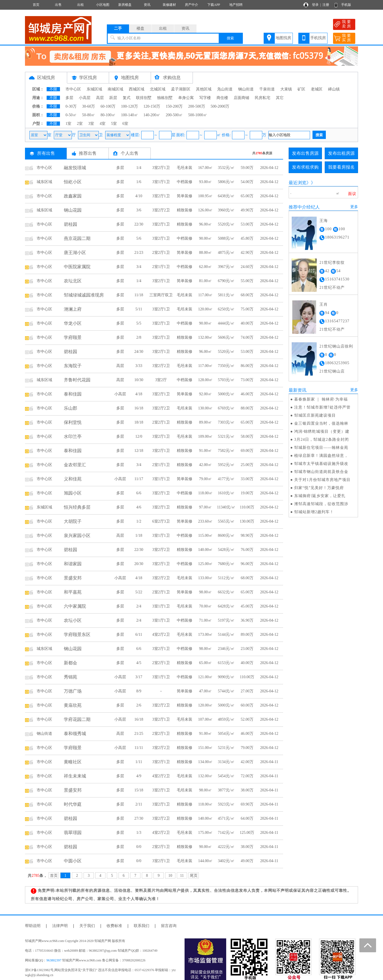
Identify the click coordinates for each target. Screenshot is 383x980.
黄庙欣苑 (73, 705)
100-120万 (129, 106)
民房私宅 (263, 98)
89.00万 (247, 635)
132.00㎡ (206, 337)
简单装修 (185, 196)
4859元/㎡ (226, 719)
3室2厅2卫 (161, 210)
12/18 (139, 451)
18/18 (139, 422)
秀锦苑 (70, 677)
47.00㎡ (205, 691)
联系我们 (142, 926)
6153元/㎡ (226, 663)
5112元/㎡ (226, 578)
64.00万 (247, 818)
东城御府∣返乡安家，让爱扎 (320, 496)
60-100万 (108, 106)
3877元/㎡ (226, 790)
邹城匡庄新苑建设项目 (315, 415)
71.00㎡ (205, 620)
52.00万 (247, 719)
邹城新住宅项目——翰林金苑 (321, 448)
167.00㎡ (206, 168)
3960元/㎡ (226, 210)
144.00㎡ (206, 861)
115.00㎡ (205, 535)
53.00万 (247, 224)
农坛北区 (73, 281)
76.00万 (247, 550)
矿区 (301, 89)
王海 (324, 221)
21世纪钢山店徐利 (336, 346)
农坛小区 (73, 620)
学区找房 (88, 78)
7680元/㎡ (226, 564)
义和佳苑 (73, 479)
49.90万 (247, 210)
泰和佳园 (73, 394)
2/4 (139, 606)
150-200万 (174, 106)
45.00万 (247, 606)
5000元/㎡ (226, 394)
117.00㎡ (205, 295)
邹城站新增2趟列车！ (314, 512)
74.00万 (247, 337)
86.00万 (247, 366)
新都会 (70, 663)
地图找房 (283, 38)
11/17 (139, 479)
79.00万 (247, 748)
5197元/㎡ (226, 620)
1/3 (139, 833)
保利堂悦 (73, 422)
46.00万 (247, 394)
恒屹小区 (73, 182)
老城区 (317, 89)
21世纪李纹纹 (332, 263)
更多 (354, 207)
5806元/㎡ (226, 182)
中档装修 (185, 182)
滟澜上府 (73, 309)
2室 (80, 124)
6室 (125, 124)
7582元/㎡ (226, 451)
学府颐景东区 (77, 635)
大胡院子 (73, 521)
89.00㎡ (205, 422)
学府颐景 (73, 337)
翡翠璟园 (73, 833)
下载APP (214, 5)
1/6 (139, 182)
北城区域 (158, 89)
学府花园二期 (77, 719)
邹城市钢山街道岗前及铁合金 (321, 472)
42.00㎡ (205, 465)
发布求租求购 (305, 167)
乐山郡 (70, 408)
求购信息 (172, 78)
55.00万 (247, 281)
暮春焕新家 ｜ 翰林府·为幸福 (321, 399)
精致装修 (185, 210)
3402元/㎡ (226, 861)
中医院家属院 (77, 267)
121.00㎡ (206, 677)
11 (182, 876)
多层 (69, 98)
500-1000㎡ (198, 115)
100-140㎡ (129, 115)
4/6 (139, 507)
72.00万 (247, 776)
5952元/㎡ (226, 465)
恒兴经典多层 (77, 507)
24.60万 (247, 267)
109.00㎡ (206, 436)
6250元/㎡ (226, 309)
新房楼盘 (125, 5)
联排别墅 (144, 98)
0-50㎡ (71, 115)
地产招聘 (236, 5)
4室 (103, 124)
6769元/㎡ (226, 408)
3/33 (139, 366)
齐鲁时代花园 (77, 380)
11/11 (139, 748)
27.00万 (247, 691)
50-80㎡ (89, 115)
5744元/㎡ (226, 691)
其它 (280, 98)
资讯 (147, 5)
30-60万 (89, 106)
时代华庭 (73, 804)
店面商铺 (241, 98)
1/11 (139, 762)
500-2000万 (220, 106)
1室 (68, 124)
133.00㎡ (206, 578)
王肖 (324, 304)
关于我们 (87, 926)
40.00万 (247, 323)
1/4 (139, 168)
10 (170, 876)
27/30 (139, 818)
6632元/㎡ (226, 592)
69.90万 (247, 804)
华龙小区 (73, 323)
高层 (100, 98)
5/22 (139, 592)
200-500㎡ (174, 115)
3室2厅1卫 (161, 168)
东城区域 (94, 89)
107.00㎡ (206, 719)
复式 (127, 98)
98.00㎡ (205, 592)
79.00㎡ (205, 479)
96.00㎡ (205, 224)
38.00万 (247, 790)
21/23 (139, 253)
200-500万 (197, 106)
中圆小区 (73, 861)
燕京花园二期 (77, 238)
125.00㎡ (206, 564)
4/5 (139, 663)
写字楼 (205, 98)
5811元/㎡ (226, 295)
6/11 (139, 635)
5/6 (139, 238)
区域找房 (46, 78)
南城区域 (115, 89)
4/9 (139, 776)
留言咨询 (169, 926)
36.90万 (247, 620)
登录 (315, 5)
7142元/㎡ (226, 833)
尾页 (194, 876)
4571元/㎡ (226, 818)
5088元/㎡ (226, 238)
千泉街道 (267, 89)
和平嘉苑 (73, 592)
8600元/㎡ (226, 535)
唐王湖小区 (75, 253)
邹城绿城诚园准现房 (84, 295)
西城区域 (137, 89)
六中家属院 (75, 606)
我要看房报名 (341, 167)
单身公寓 (186, 98)
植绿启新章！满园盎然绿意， (321, 456)
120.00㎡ (206, 309)
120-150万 (152, 106)
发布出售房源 (305, 153)
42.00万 (247, 762)
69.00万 (247, 451)
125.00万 (247, 833)
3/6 (139, 210)
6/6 (139, 493)
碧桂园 (70, 224)
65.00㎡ (205, 663)
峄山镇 (334, 89)
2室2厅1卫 (161, 253)
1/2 (139, 521)
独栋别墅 (165, 98)
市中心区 (73, 89)
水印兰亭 (73, 436)
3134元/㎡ (226, 762)
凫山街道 (225, 89)
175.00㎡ (206, 833)
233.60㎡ (206, 521)
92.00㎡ (205, 394)
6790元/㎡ (226, 281)
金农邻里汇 (75, 465)
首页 (36, 5)
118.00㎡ (205, 493)
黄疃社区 (73, 762)
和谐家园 (73, 564)
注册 (326, 5)
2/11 (139, 804)
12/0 (139, 436)
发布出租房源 (341, 153)
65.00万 (247, 196)
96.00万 (247, 564)
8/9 (139, 691)
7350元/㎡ (226, 366)
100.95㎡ (206, 196)
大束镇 (286, 89)
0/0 (139, 847)
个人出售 (130, 153)
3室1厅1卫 (161, 182)
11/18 (139, 295)
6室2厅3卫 (161, 521)
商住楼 (222, 98)
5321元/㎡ (226, 436)
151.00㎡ (206, 748)
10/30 (139, 380)
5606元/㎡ (226, 337)
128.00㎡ (206, 380)
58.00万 (247, 436)
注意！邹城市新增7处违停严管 (322, 407)
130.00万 (247, 521)
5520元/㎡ (226, 224)
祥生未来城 (75, 776)
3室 (91, 124)
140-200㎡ (152, 115)
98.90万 (247, 535)
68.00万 (247, 295)
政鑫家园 (73, 196)
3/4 (139, 267)
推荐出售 (88, 153)
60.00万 (247, 705)
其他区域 (204, 89)
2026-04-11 (269, 762)
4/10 (139, 196)
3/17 (139, 677)
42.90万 (247, 253)
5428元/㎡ (226, 550)
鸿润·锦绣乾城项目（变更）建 (322, 431)
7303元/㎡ (226, 422)
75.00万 (247, 309)
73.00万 (247, 380)
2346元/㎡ (226, 649)
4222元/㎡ (226, 847)
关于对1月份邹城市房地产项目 (322, 480)
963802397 (54, 960)
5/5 (139, 323)
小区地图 (103, 5)
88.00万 (247, 408)
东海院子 (73, 366)
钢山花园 (73, 210)
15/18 (139, 790)
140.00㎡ (206, 550)
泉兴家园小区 (77, 535)
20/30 (139, 564)
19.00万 (247, 493)
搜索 (230, 38)
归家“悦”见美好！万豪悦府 (319, 488)
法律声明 (60, 926)
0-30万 (71, 106)
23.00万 (247, 649)
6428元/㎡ (226, 606)
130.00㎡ (206, 408)
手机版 (346, 5)
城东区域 (44, 182)
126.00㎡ (206, 210)
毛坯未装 (185, 168)
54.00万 (247, 182)
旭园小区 (73, 493)
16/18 (139, 408)
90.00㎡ (205, 238)
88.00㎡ (205, 253)
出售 (58, 5)
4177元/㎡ (226, 479)
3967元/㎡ (226, 267)
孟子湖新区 (181, 89)
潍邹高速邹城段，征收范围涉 (321, 504)
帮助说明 (33, 926)
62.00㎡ (205, 267)
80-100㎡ (108, 115)
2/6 (139, 705)
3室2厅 (161, 380)
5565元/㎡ (226, 521)
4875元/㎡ (226, 253)
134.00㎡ (206, 762)
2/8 (139, 337)
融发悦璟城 (75, 168)
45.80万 (247, 238)
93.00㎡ (205, 182)
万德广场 (73, 691)
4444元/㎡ (226, 323)
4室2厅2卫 (161, 635)
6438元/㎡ (226, 196)
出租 (80, 5)
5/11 (139, 309)
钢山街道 (246, 89)
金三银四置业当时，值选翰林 (321, 423)
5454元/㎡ (226, 776)
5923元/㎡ (226, 804)
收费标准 (114, 926)
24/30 (139, 352)
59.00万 (247, 168)
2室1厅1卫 (161, 267)
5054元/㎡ (226, 734)
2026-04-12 (269, 168)
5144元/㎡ (226, 635)
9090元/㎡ (226, 677)
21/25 (139, 734)
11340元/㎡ (226, 507)
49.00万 (247, 861)
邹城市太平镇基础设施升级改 (321, 464)
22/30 (139, 224)
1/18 (139, 535)
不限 (53, 89)
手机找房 (318, 38)
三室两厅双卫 (161, 295)
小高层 (85, 98)
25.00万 (247, 465)
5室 (114, 124)
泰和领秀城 (75, 734)
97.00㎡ (205, 507)
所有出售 (46, 153)
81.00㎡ (205, 281)
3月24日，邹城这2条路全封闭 (322, 440)
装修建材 (169, 5)
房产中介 (191, 5)
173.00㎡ (206, 635)
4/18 (139, 394)
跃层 (113, 98)
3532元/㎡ (226, 168)
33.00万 (247, 479)
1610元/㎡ (226, 493)
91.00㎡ (205, 451)
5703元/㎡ (226, 380)
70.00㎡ (205, 606)
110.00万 (247, 507)
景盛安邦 (73, 578)
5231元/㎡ (226, 748)
